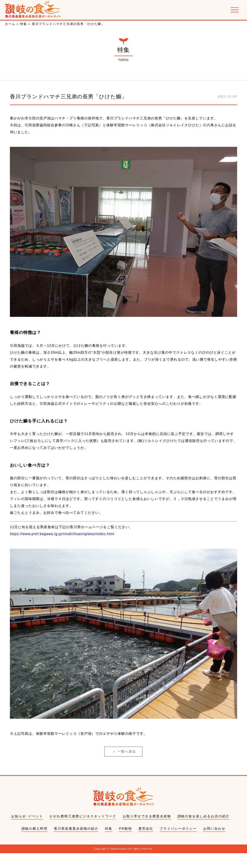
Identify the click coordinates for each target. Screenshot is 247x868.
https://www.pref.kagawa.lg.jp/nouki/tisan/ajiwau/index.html (62, 543)
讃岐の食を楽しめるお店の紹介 (203, 831)
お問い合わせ (214, 843)
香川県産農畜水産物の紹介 (76, 843)
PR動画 (125, 843)
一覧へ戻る (124, 763)
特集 (109, 843)
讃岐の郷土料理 (35, 843)
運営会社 (146, 843)
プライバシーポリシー (178, 843)
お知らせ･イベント (27, 831)
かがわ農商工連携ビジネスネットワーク (83, 831)
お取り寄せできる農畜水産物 (147, 831)
